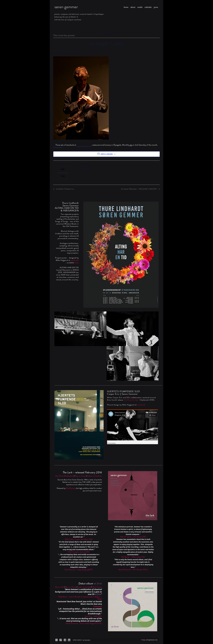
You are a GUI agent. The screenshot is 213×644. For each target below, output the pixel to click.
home (126, 7)
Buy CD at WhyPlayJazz (64, 476)
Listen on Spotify (84, 587)
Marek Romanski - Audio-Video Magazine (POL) (84, 623)
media (140, 7)
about (133, 7)
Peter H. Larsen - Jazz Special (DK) (133, 537)
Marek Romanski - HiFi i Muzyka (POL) (133, 570)
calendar (148, 7)
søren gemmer (66, 7)
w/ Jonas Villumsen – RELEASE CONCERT (139, 189)
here (76, 263)
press (156, 7)
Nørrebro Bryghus (84, 145)
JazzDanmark (98, 607)
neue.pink (75, 260)
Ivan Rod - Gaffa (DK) (93, 616)
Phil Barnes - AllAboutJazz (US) (133, 557)
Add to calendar (107, 154)
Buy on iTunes (80, 476)
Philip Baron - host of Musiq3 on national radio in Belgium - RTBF (80, 598)
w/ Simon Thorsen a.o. (65, 189)
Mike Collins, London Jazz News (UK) (79, 539)
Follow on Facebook (95, 476)
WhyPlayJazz (71, 488)
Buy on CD (60, 587)
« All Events (106, 33)
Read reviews (97, 587)
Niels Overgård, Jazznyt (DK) (79, 552)
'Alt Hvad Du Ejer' (131, 400)
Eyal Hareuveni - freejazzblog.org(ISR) (79, 570)
